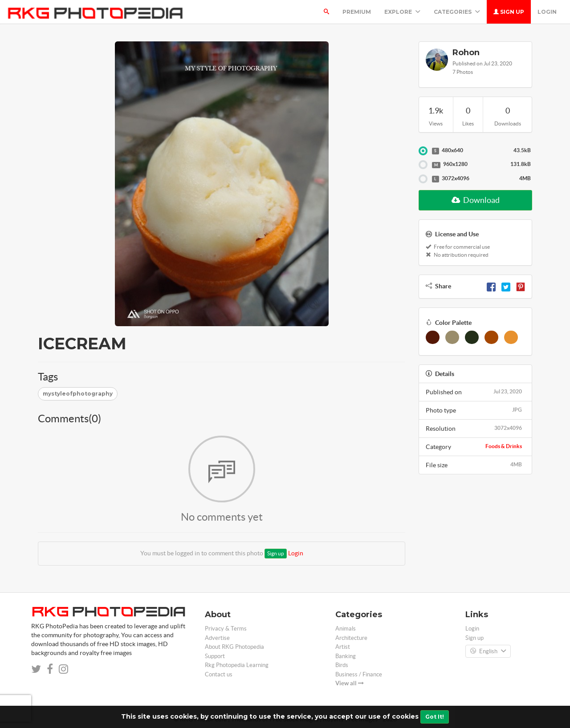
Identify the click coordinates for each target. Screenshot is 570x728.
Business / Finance (359, 674)
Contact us (219, 674)
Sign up (509, 12)
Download (476, 200)
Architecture (351, 638)
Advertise (217, 638)
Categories (457, 12)
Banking (346, 656)
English (488, 651)
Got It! (435, 717)
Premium (357, 12)
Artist (343, 647)
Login (547, 12)
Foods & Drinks (504, 446)
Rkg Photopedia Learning (237, 665)
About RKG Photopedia (234, 647)
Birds (342, 665)
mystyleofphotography (78, 394)
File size (475, 465)
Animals (346, 629)
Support (215, 656)
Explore (402, 12)
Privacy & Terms (226, 629)
